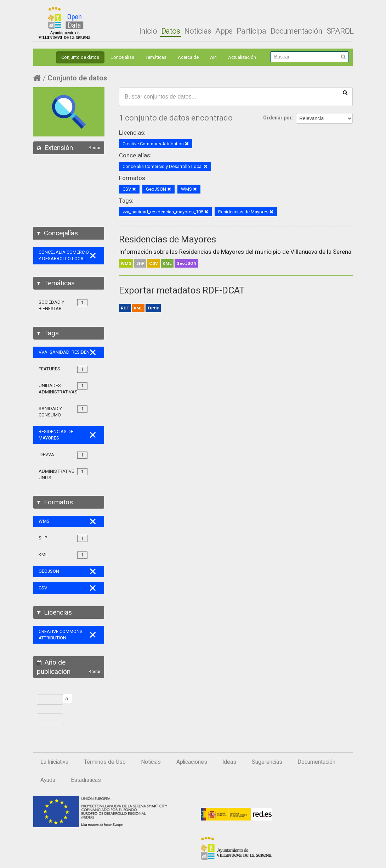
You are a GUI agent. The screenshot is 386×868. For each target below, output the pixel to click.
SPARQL (340, 31)
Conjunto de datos (80, 57)
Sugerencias (267, 762)
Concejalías (122, 57)
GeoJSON (186, 263)
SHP (140, 263)
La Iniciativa (54, 762)
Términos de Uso (105, 762)
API (213, 57)
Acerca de (188, 57)
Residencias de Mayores (168, 239)
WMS (126, 263)
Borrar (95, 148)
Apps (224, 31)
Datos (171, 31)
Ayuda (48, 780)
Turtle (153, 308)
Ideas (229, 762)
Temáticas (156, 57)
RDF (125, 308)
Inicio (148, 31)
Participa (251, 31)
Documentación (296, 31)
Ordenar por (277, 118)
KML (167, 263)
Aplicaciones (192, 762)
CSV (154, 263)
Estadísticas (86, 780)
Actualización (242, 57)
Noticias (198, 31)
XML (138, 308)
